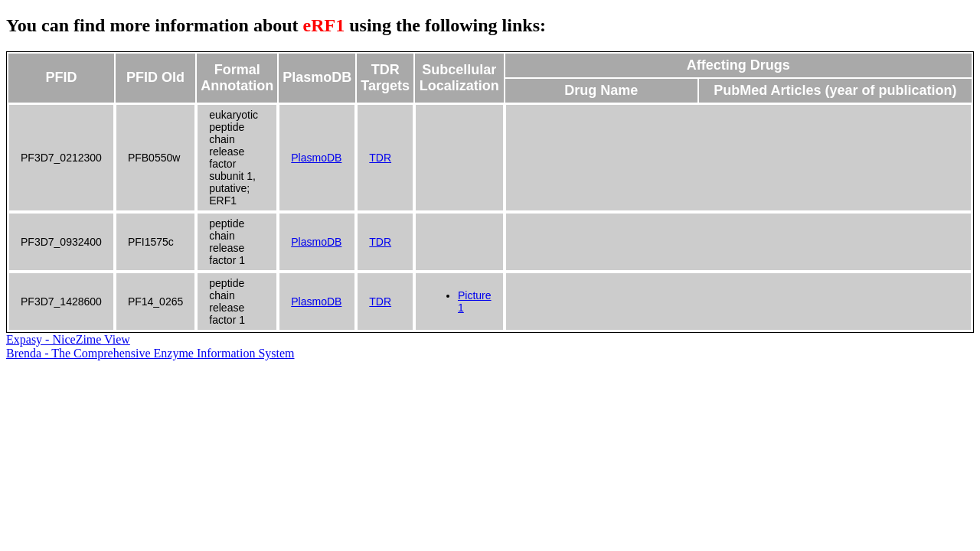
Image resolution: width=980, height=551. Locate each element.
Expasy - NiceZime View (68, 339)
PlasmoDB (316, 158)
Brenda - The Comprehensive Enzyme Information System (150, 353)
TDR (380, 158)
